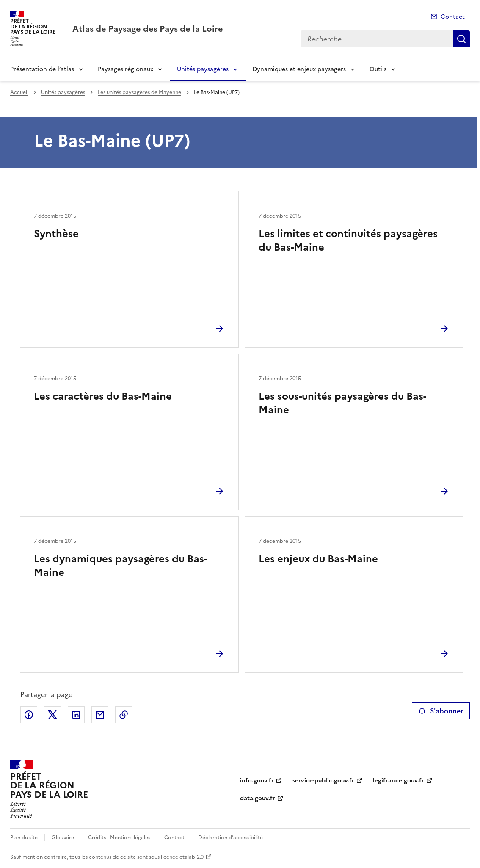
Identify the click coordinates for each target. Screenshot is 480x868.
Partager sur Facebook (29, 715)
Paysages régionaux (126, 69)
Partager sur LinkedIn (76, 715)
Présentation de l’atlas (42, 69)
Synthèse (56, 234)
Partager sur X (52, 715)
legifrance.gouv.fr (399, 781)
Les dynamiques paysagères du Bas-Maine (120, 566)
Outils (378, 69)
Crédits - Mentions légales (119, 838)
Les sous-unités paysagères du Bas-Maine (342, 403)
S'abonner (441, 711)
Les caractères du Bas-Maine (103, 396)
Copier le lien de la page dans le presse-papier (124, 715)
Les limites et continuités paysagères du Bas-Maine (348, 240)
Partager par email (100, 715)
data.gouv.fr (258, 798)
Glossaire (63, 838)
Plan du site (24, 838)
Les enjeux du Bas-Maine (318, 559)
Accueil (19, 92)
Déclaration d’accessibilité (230, 838)
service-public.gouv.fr (323, 781)
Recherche (461, 39)
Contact (453, 17)
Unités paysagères (203, 69)
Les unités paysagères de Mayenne (139, 92)
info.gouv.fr (257, 781)
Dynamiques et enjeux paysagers (299, 69)
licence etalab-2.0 (182, 857)
